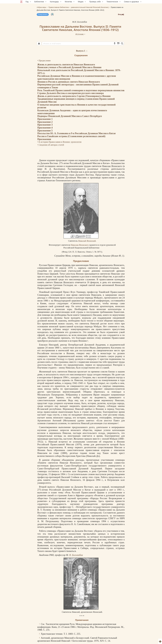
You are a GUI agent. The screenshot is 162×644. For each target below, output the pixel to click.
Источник (80, 34)
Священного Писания (91, 315)
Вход (121, 15)
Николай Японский (87, 241)
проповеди (95, 178)
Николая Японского (112, 166)
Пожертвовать (43, 14)
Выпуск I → (82, 51)
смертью (107, 386)
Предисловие (45, 61)
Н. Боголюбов (76, 555)
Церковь (66, 265)
